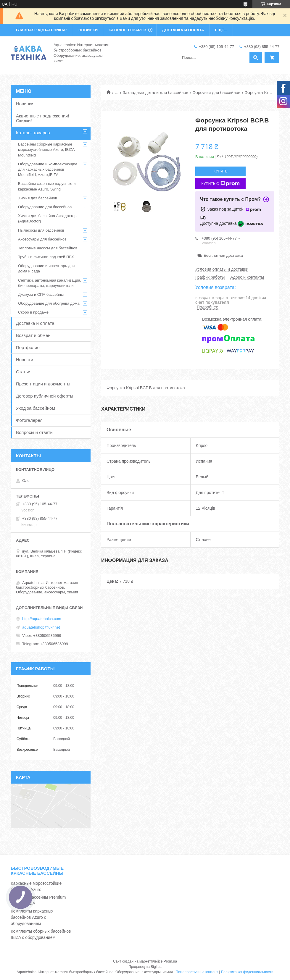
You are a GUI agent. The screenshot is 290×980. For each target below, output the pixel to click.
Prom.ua (170, 961)
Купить (220, 171)
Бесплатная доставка (223, 255)
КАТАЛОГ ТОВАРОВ (127, 30)
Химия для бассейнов (38, 198)
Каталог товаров (33, 133)
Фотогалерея (29, 420)
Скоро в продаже (33, 312)
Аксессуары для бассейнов (42, 239)
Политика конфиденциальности (247, 972)
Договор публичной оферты (45, 396)
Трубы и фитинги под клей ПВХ (46, 257)
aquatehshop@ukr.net (41, 627)
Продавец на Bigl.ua (145, 967)
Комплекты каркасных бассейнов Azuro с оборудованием (32, 917)
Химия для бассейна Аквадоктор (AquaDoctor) (47, 218)
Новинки (25, 104)
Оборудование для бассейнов (45, 207)
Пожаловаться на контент (197, 972)
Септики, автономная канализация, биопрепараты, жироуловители (50, 283)
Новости (25, 360)
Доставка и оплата (35, 323)
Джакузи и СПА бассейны (41, 294)
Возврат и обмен (33, 335)
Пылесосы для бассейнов (41, 230)
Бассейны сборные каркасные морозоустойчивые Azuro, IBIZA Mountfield (46, 150)
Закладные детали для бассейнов (156, 93)
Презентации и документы (43, 384)
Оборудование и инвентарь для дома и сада (46, 268)
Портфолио (28, 347)
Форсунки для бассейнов (216, 93)
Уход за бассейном (36, 408)
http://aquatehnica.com (42, 619)
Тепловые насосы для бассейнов (48, 248)
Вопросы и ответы (35, 432)
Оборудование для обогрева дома (49, 303)
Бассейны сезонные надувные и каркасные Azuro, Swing (47, 186)
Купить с (220, 184)
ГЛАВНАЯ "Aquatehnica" (42, 30)
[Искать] (256, 58)
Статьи (23, 372)
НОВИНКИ (88, 30)
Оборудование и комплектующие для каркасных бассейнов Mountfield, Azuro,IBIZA (48, 169)
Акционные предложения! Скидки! (42, 118)
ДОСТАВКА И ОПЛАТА (183, 30)
